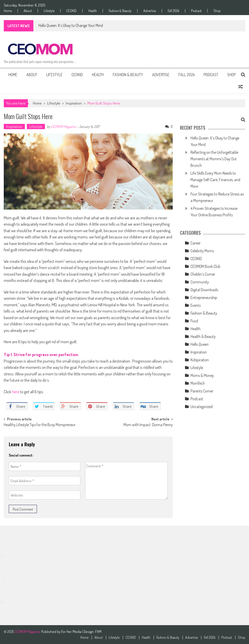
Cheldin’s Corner (203, 274)
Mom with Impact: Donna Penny (148, 425)
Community (200, 282)
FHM (98, 632)
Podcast (196, 11)
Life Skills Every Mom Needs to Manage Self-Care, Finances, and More (215, 180)
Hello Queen (200, 344)
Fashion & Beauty (120, 11)
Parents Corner (202, 391)
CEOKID (71, 11)
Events (196, 305)
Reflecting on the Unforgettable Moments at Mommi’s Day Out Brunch (214, 159)
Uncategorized (202, 407)
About (28, 11)
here (16, 392)
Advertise (150, 11)
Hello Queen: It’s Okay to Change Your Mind (71, 25)
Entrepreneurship (204, 298)
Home (8, 11)
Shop (217, 11)
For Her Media (72, 632)
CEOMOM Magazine (63, 127)
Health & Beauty (203, 336)
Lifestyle (49, 11)
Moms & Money (202, 375)
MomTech (198, 383)
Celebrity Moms (202, 251)
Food (194, 321)
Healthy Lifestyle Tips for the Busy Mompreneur (40, 425)
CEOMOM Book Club (205, 266)
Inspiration (74, 103)
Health (93, 11)
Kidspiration (200, 360)
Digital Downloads (204, 290)
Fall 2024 (173, 11)
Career (196, 243)
